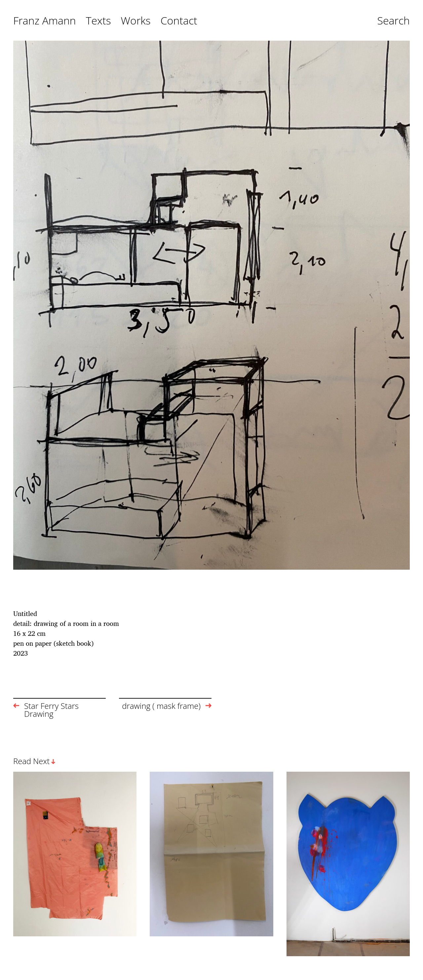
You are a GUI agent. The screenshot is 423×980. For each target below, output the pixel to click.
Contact (179, 21)
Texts (98, 21)
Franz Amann (45, 21)
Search (393, 21)
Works (136, 21)
